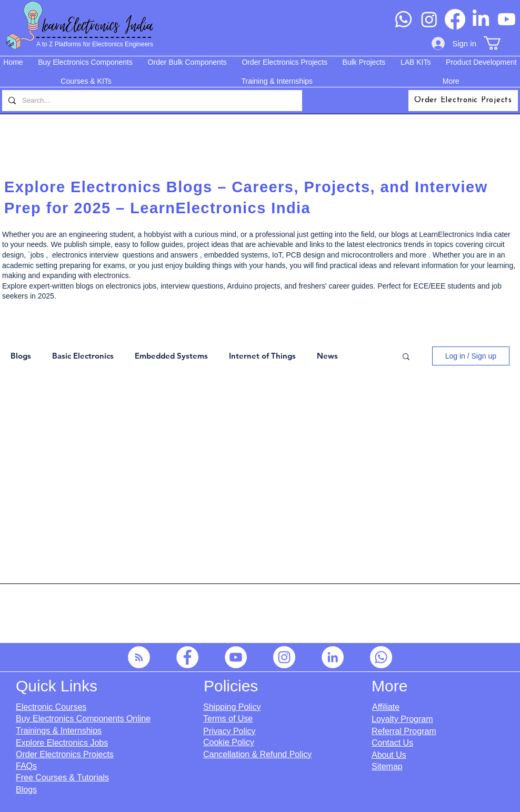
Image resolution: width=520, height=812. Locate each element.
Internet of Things (262, 356)
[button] (500, 43)
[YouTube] (236, 657)
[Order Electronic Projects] (463, 101)
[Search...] (151, 101)
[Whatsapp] (403, 19)
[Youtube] (507, 19)
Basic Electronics (83, 356)
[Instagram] (429, 19)
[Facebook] (455, 19)
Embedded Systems (171, 356)
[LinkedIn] (481, 19)
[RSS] (139, 657)
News (327, 356)
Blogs (21, 356)
